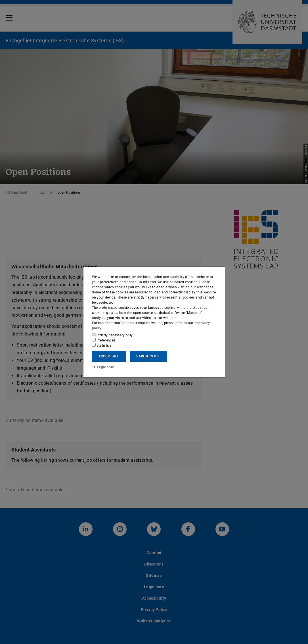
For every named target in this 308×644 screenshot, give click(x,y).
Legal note (103, 367)
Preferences (104, 340)
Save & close (148, 356)
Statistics (102, 345)
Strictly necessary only (112, 335)
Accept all (109, 356)
